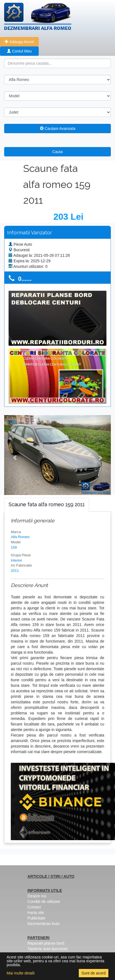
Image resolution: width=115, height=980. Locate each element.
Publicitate (36, 918)
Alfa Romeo (20, 537)
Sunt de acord (94, 973)
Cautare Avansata (58, 129)
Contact (34, 907)
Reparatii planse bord (46, 943)
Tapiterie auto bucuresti (47, 949)
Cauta (57, 152)
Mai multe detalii (21, 973)
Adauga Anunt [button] (19, 42)
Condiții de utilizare (44, 902)
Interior (16, 560)
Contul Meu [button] (19, 51)
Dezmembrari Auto (43, 924)
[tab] (47, 505)
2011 (15, 571)
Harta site (36, 913)
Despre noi (37, 896)
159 (14, 547)
